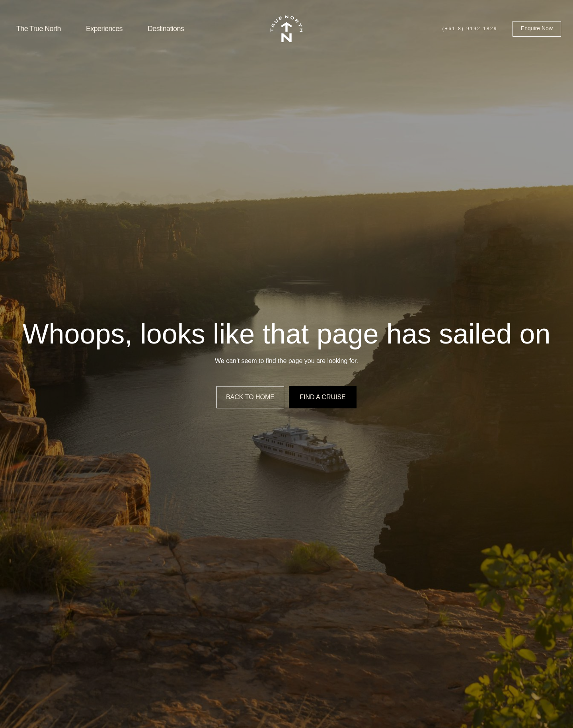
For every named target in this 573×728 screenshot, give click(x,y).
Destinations (166, 29)
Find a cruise (323, 397)
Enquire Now (537, 28)
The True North (39, 29)
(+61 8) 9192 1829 (470, 29)
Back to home (250, 397)
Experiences (104, 29)
